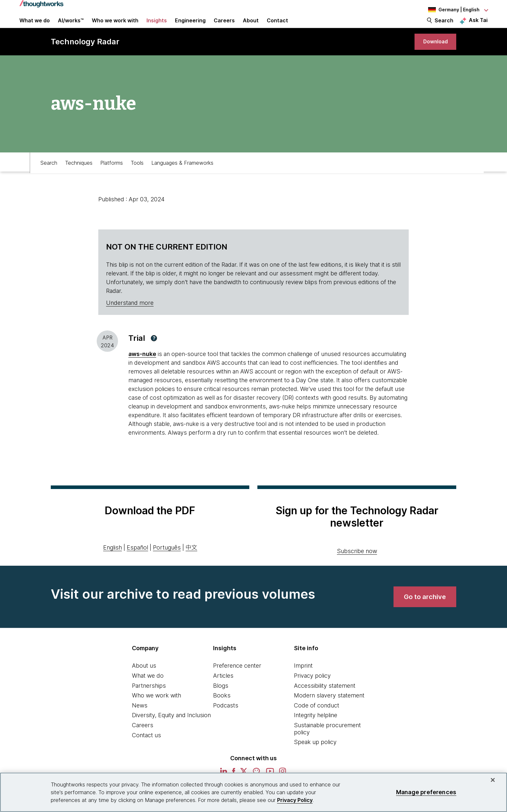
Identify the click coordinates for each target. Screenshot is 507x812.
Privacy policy (312, 691)
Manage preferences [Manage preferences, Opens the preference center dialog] (426, 792)
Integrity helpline (316, 731)
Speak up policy (315, 758)
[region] (253, 792)
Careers (143, 741)
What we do (148, 691)
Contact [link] (277, 27)
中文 (191, 563)
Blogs (221, 701)
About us (144, 681)
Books (222, 711)
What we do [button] (35, 27)
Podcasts (226, 721)
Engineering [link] (190, 27)
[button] (154, 354)
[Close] (493, 780)
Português (167, 563)
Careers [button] (224, 27)
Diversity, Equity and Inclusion (171, 731)
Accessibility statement (325, 701)
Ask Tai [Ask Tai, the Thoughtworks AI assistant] (478, 26)
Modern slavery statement (329, 711)
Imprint (303, 681)
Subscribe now (357, 567)
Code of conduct (317, 721)
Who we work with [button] (115, 27)
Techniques (79, 177)
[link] (432, 54)
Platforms (112, 177)
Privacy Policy (295, 800)
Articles (223, 691)
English (113, 563)
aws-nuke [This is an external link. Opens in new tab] (142, 370)
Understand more (130, 319)
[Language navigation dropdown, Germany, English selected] (452, 10)
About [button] (251, 27)
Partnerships (149, 701)
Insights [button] (157, 27)
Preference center (237, 681)
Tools (137, 177)
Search (444, 27)
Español (137, 563)
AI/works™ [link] (71, 27)
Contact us (146, 751)
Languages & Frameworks (182, 177)
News (140, 721)
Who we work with (156, 711)
